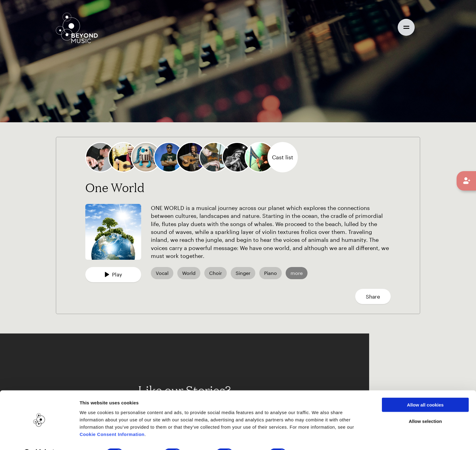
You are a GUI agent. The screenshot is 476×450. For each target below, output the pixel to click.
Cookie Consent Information (112, 418)
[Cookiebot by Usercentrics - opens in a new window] (39, 438)
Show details (312, 438)
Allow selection (425, 406)
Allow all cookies (425, 389)
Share (373, 296)
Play (113, 274)
